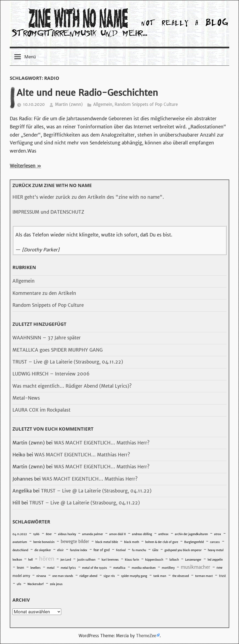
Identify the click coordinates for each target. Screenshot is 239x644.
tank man (160, 576)
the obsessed (181, 576)
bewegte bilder (75, 542)
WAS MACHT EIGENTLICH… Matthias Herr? (102, 443)
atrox (218, 534)
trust (222, 576)
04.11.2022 (20, 534)
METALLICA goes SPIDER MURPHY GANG (58, 350)
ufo (19, 584)
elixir (60, 550)
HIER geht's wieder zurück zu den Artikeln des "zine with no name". (88, 197)
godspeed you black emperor (183, 550)
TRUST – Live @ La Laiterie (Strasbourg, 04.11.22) (68, 362)
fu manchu (139, 550)
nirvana (41, 576)
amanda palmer (93, 534)
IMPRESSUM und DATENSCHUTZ (48, 212)
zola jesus (56, 584)
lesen (20, 568)
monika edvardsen (144, 568)
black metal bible (107, 542)
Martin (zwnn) (69, 104)
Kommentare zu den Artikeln (44, 293)
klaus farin (132, 560)
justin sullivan (86, 560)
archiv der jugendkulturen (191, 534)
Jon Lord (66, 560)
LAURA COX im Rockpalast (41, 410)
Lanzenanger (193, 560)
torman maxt (204, 576)
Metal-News (26, 398)
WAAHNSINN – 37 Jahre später (47, 338)
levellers (35, 568)
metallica (119, 568)
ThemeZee (146, 636)
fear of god (102, 550)
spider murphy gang (134, 576)
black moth (132, 542)
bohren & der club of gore (162, 542)
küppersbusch (154, 560)
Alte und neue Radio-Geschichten (87, 93)
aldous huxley (67, 534)
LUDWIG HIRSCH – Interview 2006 (51, 374)
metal (51, 568)
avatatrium (20, 542)
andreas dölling (142, 534)
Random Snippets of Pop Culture (146, 104)
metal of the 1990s (95, 568)
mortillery (168, 568)
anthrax (163, 534)
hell (30, 560)
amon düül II (117, 534)
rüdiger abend (88, 576)
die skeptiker (43, 550)
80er (49, 534)
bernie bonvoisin (44, 542)
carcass (215, 542)
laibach (174, 560)
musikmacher (196, 567)
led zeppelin (215, 560)
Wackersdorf (35, 584)
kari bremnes (110, 560)
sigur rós (109, 576)
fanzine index (79, 550)
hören (47, 559)
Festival (121, 550)
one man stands (63, 576)
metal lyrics (68, 568)
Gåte (155, 550)
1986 (36, 534)
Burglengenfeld (194, 542)
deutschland (20, 550)
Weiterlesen (23, 166)
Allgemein (103, 104)
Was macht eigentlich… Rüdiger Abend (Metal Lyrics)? (72, 386)
